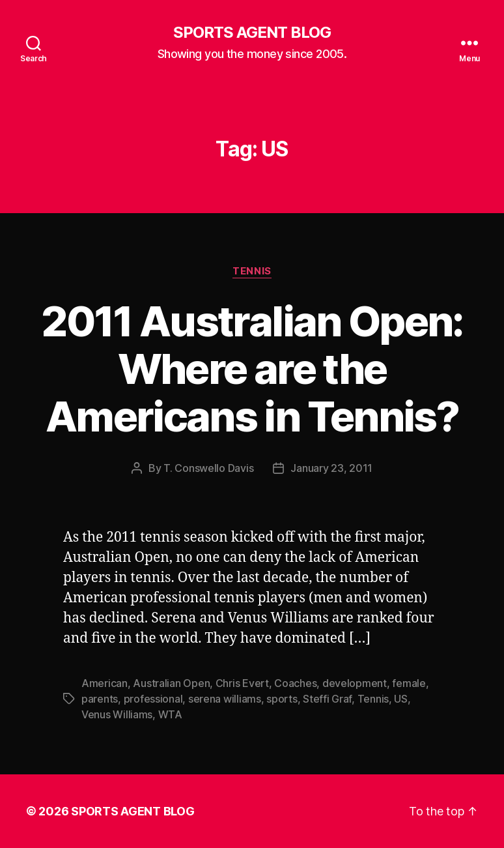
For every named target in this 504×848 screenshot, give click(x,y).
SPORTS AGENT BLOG (252, 33)
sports (282, 699)
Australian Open (171, 683)
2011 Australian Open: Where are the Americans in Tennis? (252, 369)
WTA (170, 714)
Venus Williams (117, 714)
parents (100, 699)
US (400, 699)
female (409, 683)
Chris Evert (242, 683)
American (105, 683)
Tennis (252, 271)
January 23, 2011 (331, 468)
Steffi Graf (327, 699)
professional (153, 699)
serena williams (225, 699)
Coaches (295, 683)
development (355, 683)
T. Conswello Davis (208, 468)
